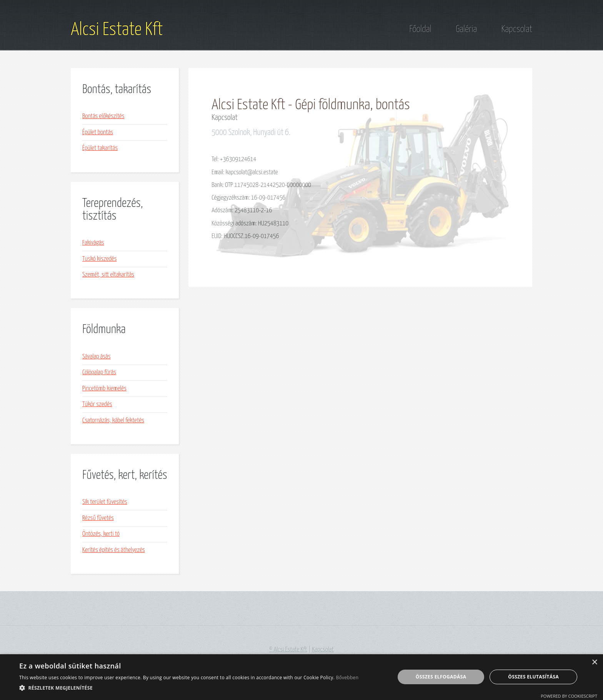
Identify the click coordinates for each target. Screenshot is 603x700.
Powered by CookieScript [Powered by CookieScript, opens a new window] (569, 696)
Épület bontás (98, 132)
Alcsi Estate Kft (117, 30)
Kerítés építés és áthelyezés (114, 550)
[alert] (301, 677)
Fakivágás (93, 243)
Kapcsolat (517, 29)
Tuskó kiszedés (99, 259)
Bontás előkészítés (103, 116)
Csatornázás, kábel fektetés (113, 421)
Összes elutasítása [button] (533, 677)
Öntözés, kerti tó (101, 534)
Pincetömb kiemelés (104, 389)
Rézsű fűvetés (98, 518)
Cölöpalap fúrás (99, 372)
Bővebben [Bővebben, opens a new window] (347, 677)
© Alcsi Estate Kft (288, 650)
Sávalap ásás (97, 357)
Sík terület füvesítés (105, 502)
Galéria (466, 29)
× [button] (594, 662)
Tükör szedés (97, 404)
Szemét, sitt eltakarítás (108, 275)
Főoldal (420, 29)
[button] (189, 688)
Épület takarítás (100, 148)
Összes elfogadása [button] (441, 677)
